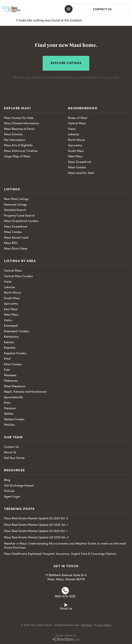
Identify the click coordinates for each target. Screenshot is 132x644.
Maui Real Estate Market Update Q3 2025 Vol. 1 (36, 525)
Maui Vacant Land (16, 238)
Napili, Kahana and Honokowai (25, 392)
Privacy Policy (103, 625)
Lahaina (73, 135)
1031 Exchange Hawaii (19, 486)
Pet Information (15, 140)
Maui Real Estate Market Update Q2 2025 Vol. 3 (36, 538)
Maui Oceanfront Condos (21, 221)
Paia (7, 403)
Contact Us (11, 447)
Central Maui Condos (18, 276)
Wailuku (9, 425)
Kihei (7, 359)
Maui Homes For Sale (19, 118)
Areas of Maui (78, 118)
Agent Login (12, 497)
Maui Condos (77, 168)
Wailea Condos (14, 420)
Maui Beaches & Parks (19, 129)
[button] (63, 9)
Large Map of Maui (17, 157)
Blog (7, 480)
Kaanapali (11, 326)
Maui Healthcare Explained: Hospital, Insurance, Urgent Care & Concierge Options (60, 554)
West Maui (75, 157)
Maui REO (11, 243)
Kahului (9, 343)
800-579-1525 (65, 597)
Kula (7, 370)
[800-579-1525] (65, 591)
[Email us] (66, 605)
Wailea (9, 414)
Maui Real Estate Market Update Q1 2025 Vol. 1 (36, 531)
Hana (72, 129)
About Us (10, 453)
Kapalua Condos (15, 354)
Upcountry (75, 146)
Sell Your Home (14, 458)
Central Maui (77, 124)
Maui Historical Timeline (21, 151)
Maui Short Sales (16, 249)
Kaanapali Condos (17, 332)
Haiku (8, 320)
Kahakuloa (11, 337)
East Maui (11, 309)
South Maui (76, 151)
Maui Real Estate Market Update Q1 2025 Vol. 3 (36, 519)
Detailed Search (15, 210)
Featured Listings (15, 205)
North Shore (76, 140)
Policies (9, 491)
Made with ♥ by (66, 636)
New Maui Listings (16, 199)
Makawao (11, 381)
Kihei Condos (13, 365)
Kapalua (10, 348)
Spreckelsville (13, 398)
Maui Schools (13, 135)
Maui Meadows (15, 387)
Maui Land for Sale (81, 173)
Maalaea (10, 376)
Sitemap (87, 625)
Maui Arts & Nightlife (18, 146)
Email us (66, 609)
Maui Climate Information (22, 124)
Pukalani (10, 409)
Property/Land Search (19, 216)
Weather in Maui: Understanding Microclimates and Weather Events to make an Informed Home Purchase (65, 546)
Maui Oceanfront (80, 162)
